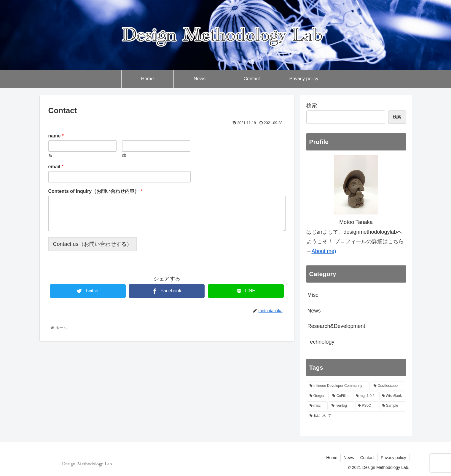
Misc (313, 295)
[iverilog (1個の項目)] (341, 406)
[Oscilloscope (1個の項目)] (388, 386)
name (56, 136)
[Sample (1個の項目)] (392, 406)
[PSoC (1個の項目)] (367, 406)
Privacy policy (393, 458)
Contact (367, 458)
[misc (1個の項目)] (317, 406)
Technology (321, 342)
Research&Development (336, 326)
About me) (324, 251)
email (56, 167)
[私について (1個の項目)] (356, 416)
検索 (312, 105)
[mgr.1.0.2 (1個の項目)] (366, 396)
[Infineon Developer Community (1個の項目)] (338, 386)
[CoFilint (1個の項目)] (341, 396)
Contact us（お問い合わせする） (93, 244)
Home (332, 458)
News (314, 311)
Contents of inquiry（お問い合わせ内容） (95, 191)
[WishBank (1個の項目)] (392, 396)
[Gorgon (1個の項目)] (318, 396)
